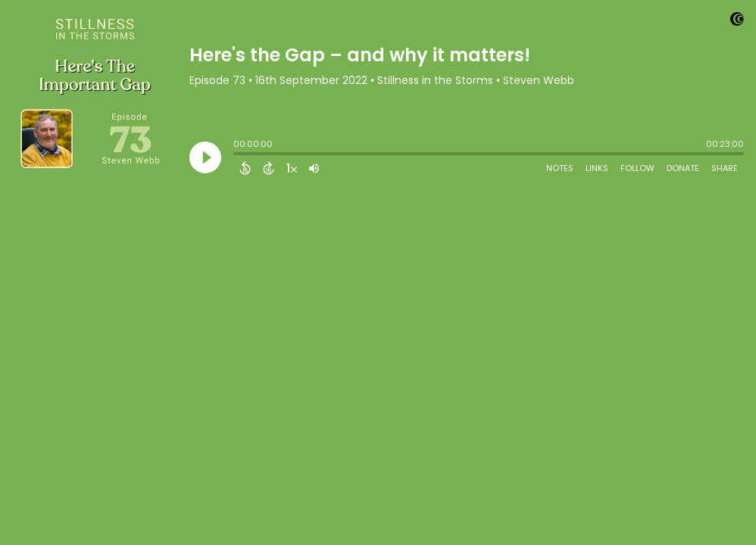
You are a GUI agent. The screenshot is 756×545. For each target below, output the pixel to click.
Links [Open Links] (597, 168)
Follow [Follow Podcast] (637, 168)
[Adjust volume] (314, 168)
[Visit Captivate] (737, 22)
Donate (683, 168)
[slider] (237, 155)
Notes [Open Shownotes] (560, 168)
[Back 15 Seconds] (245, 168)
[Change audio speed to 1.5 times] (292, 168)
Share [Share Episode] (725, 168)
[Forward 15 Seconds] (269, 168)
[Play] (205, 157)
